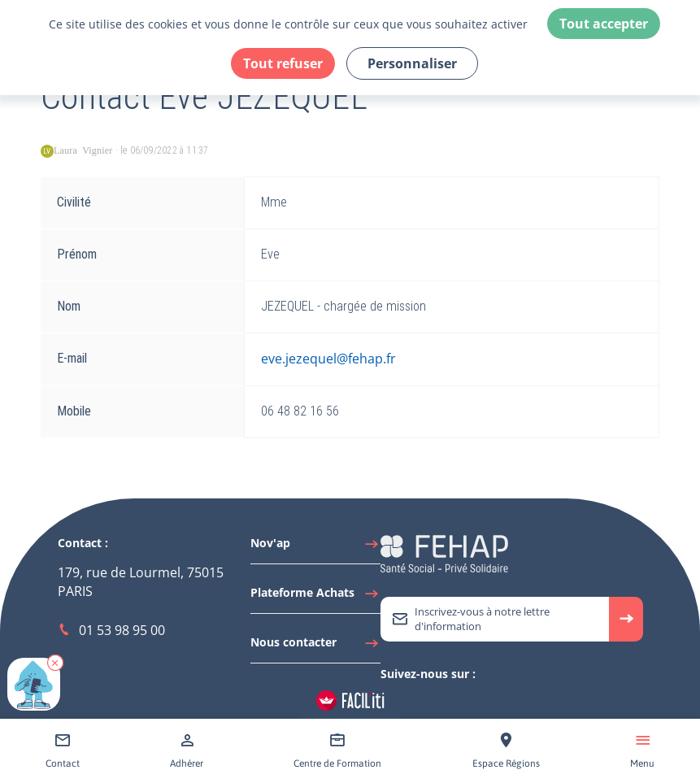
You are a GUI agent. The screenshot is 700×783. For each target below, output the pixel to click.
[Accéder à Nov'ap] (315, 547)
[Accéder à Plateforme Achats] (315, 597)
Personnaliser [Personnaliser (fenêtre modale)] (412, 63)
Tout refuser (283, 63)
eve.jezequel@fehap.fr (328, 359)
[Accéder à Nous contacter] (315, 646)
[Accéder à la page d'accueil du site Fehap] (444, 552)
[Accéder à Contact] (63, 751)
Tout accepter (604, 24)
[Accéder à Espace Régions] (506, 751)
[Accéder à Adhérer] (187, 751)
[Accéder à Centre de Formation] (337, 751)
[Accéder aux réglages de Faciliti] (350, 700)
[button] (55, 663)
